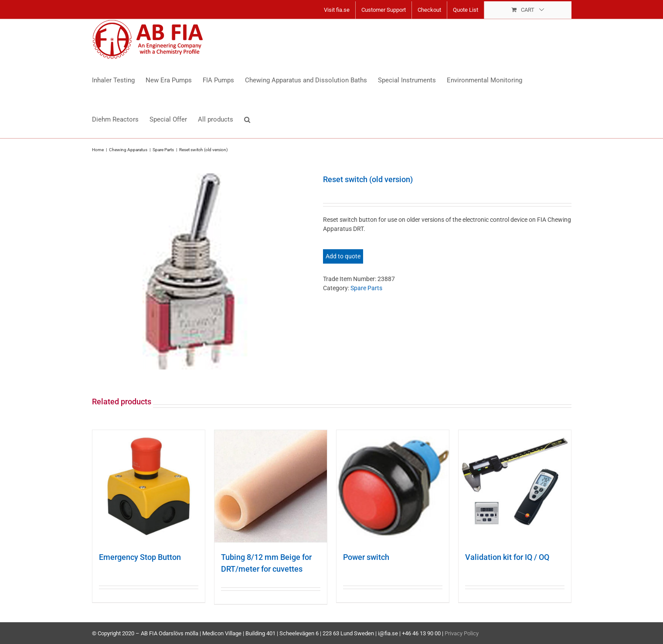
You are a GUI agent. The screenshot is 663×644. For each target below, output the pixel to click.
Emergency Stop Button (140, 557)
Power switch (366, 557)
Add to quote (343, 256)
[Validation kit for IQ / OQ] (515, 486)
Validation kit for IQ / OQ (507, 557)
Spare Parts (366, 288)
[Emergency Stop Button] (149, 486)
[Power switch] (393, 486)
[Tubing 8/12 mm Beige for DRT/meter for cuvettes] (271, 486)
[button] (247, 119)
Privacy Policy (462, 633)
